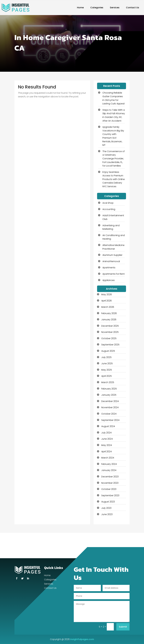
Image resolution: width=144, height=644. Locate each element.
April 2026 (106, 301)
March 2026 (108, 307)
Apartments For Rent (114, 274)
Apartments (109, 268)
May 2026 (107, 294)
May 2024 (107, 445)
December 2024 (110, 401)
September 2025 (110, 345)
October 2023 (109, 489)
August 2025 (108, 351)
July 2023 (106, 508)
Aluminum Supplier (112, 255)
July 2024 (106, 433)
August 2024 (108, 426)
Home (80, 8)
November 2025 (110, 332)
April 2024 (106, 452)
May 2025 (107, 370)
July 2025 (106, 357)
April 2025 (106, 376)
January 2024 (109, 470)
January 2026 (109, 320)
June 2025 (107, 363)
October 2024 (109, 414)
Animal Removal (111, 261)
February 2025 (109, 389)
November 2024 (110, 407)
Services (115, 8)
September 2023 (110, 495)
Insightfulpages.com (82, 639)
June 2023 (107, 514)
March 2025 (108, 382)
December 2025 (110, 326)
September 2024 (110, 420)
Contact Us (133, 8)
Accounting (109, 209)
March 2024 (108, 458)
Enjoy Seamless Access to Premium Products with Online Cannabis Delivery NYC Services (114, 179)
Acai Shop (108, 203)
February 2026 (109, 313)
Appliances (109, 280)
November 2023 (110, 483)
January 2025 (109, 395)
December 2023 (110, 477)
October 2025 (109, 338)
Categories (97, 8)
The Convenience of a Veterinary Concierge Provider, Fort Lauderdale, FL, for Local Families (114, 159)
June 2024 (107, 439)
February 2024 (109, 464)
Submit (123, 627)
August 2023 (108, 502)
